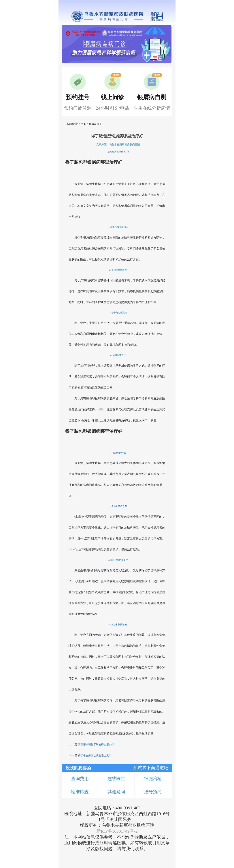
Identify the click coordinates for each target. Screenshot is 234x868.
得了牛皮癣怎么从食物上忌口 (95, 756)
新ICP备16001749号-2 (117, 831)
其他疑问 (116, 792)
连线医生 (116, 779)
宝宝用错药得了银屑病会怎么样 (96, 744)
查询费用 (80, 779)
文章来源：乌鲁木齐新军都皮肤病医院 (118, 145)
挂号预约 (153, 792)
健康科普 (94, 124)
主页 (83, 124)
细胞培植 (153, 779)
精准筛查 (80, 792)
